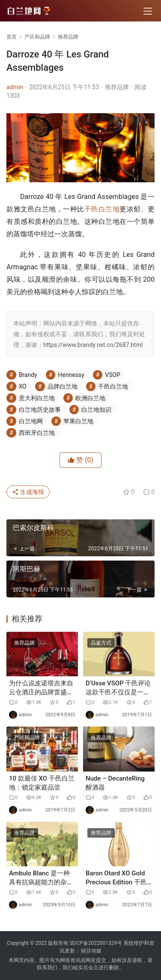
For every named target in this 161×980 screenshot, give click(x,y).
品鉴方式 (101, 643)
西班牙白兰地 (37, 433)
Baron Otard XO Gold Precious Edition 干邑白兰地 (116, 878)
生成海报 (28, 492)
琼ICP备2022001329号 (96, 943)
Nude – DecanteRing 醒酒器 (115, 783)
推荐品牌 (117, 87)
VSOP (113, 375)
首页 (12, 37)
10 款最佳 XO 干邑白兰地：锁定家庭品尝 (42, 783)
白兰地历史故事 (40, 410)
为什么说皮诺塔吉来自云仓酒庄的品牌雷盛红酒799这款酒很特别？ (41, 688)
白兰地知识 (96, 410)
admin (15, 87)
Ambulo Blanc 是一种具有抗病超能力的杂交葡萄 (41, 878)
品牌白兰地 (63, 386)
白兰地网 (31, 421)
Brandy (28, 375)
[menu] (148, 11)
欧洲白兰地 (90, 398)
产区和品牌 (27, 738)
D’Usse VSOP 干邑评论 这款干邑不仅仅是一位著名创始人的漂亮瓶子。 (118, 688)
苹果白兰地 (78, 421)
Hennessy (71, 375)
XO (23, 386)
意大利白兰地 (37, 398)
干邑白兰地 (102, 209)
